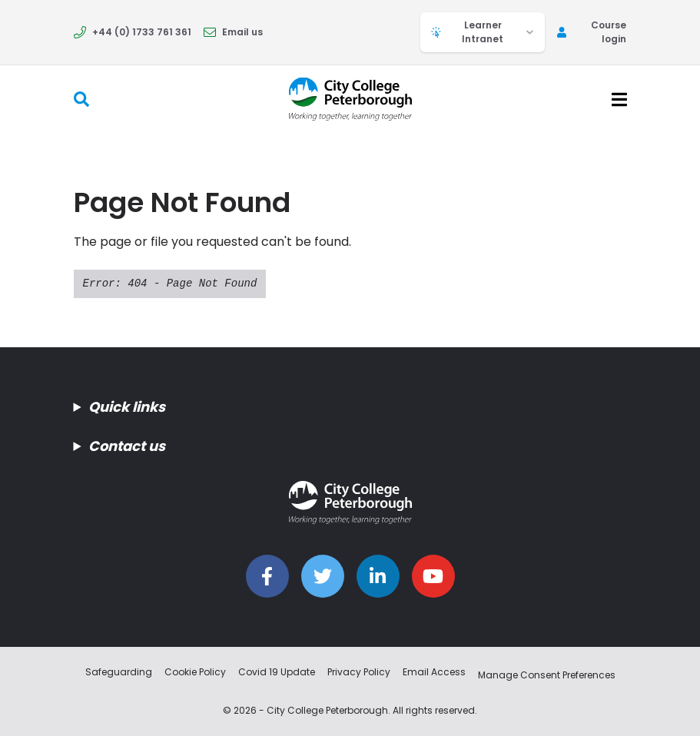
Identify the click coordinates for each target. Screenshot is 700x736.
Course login (592, 32)
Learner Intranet (483, 32)
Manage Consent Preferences (547, 675)
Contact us (127, 446)
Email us (233, 32)
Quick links (127, 407)
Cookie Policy (195, 672)
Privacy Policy (359, 672)
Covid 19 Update (277, 672)
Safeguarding (119, 672)
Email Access (434, 672)
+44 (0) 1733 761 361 (133, 32)
